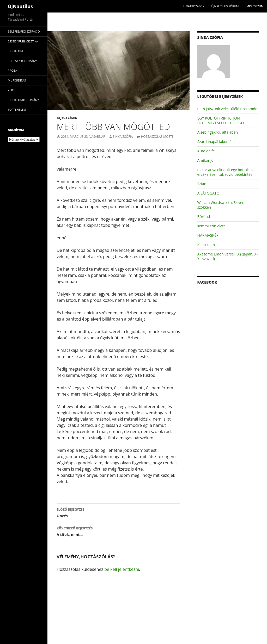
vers (11, 90)
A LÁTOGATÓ (208, 193)
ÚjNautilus (20, 6)
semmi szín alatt (211, 226)
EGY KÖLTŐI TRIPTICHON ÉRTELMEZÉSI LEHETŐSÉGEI (221, 120)
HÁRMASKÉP (208, 235)
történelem (17, 110)
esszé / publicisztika (23, 41)
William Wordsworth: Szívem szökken (222, 205)
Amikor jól (206, 160)
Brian (202, 184)
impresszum (255, 6)
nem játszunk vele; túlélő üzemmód (227, 109)
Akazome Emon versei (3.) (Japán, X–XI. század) (228, 256)
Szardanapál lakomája (216, 142)
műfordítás (17, 80)
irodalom (15, 51)
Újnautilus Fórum (225, 6)
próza (12, 70)
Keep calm (206, 245)
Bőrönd (204, 217)
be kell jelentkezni (122, 569)
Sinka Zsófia (123, 137)
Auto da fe (206, 151)
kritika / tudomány (22, 61)
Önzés (118, 512)
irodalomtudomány (23, 100)
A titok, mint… (118, 531)
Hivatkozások (194, 6)
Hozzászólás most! (157, 137)
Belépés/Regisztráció (24, 31)
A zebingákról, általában (218, 132)
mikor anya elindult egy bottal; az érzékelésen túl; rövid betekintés (225, 172)
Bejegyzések (67, 118)
